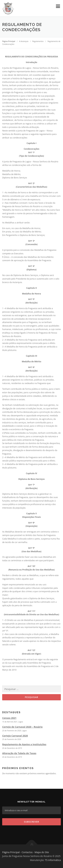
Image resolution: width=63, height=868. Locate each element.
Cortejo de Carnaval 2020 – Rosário (22, 727)
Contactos (27, 852)
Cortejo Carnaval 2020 (15, 736)
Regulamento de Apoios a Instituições (24, 744)
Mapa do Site (42, 852)
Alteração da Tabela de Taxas (19, 753)
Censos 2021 (9, 718)
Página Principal (11, 852)
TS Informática (53, 860)
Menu (58, 6)
